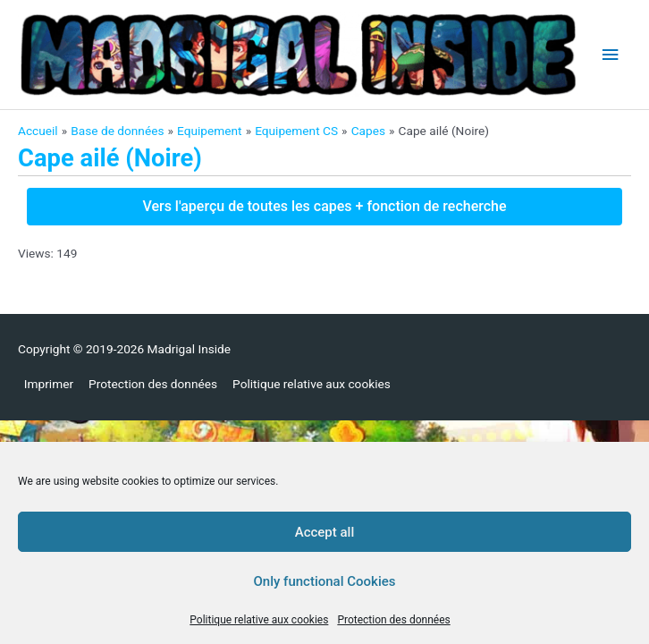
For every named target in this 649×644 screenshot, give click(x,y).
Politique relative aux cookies (259, 620)
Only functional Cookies (325, 581)
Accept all (325, 532)
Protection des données (393, 620)
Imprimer (49, 384)
